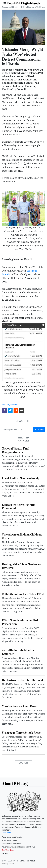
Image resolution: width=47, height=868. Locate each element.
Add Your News (8, 850)
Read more (6, 833)
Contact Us (24, 861)
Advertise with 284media (12, 837)
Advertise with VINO (10, 840)
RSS (5, 853)
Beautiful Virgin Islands (23, 3)
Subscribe (39, 429)
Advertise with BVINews (12, 844)
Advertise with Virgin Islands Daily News (18, 847)
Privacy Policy (8, 864)
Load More (23, 763)
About (32, 861)
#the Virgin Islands (10, 405)
